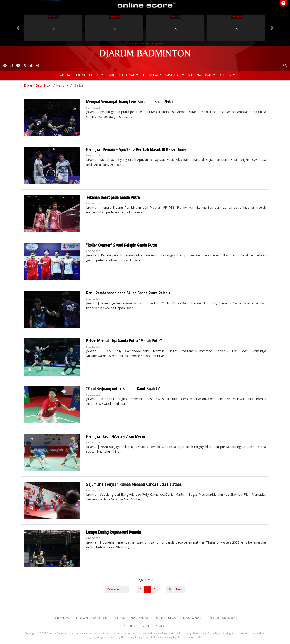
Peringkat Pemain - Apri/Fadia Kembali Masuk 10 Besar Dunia (136, 150)
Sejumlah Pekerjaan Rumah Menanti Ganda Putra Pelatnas (134, 484)
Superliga (150, 75)
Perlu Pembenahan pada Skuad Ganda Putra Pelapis (128, 293)
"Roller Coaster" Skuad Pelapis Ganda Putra (122, 245)
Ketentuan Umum (136, 626)
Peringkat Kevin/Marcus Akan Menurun (118, 437)
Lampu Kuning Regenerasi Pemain (113, 532)
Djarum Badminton (38, 85)
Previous (113, 589)
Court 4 (236, 17)
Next (179, 589)
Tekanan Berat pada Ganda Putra (113, 197)
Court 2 (114, 17)
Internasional (200, 75)
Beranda (63, 75)
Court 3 (175, 17)
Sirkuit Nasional (121, 75)
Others (225, 75)
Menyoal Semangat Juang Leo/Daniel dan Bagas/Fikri (129, 102)
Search (161, 626)
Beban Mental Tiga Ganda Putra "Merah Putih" (124, 341)
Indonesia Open (87, 75)
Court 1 (53, 17)
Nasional (173, 75)
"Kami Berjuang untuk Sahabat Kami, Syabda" (123, 389)
